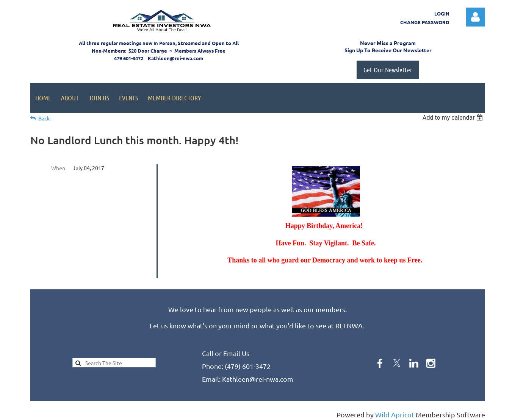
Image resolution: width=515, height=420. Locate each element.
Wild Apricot (395, 411)
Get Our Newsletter (388, 70)
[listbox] (454, 118)
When (58, 168)
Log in (476, 17)
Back (44, 118)
